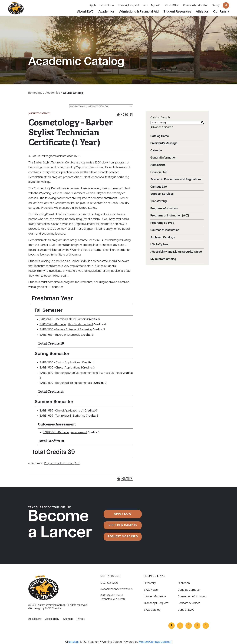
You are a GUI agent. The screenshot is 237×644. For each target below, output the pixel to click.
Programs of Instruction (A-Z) (62, 156)
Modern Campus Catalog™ (155, 642)
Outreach (184, 583)
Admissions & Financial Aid (139, 12)
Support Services (162, 194)
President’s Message (164, 143)
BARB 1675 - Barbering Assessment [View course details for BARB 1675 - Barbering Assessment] (65, 433)
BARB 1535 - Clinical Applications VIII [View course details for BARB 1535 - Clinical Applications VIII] (62, 411)
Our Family (221, 12)
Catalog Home (160, 136)
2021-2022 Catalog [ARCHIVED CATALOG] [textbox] (89, 106)
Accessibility (52, 619)
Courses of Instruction (165, 230)
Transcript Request (128, 5)
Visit (145, 5)
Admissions (158, 165)
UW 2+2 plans (159, 245)
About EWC (85, 12)
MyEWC (156, 5)
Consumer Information (192, 596)
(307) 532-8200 (109, 583)
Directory (150, 583)
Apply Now (123, 514)
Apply (93, 5)
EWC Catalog (152, 610)
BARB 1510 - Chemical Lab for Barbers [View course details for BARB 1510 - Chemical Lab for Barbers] (63, 319)
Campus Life (159, 187)
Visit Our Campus (123, 525)
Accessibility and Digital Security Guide (176, 252)
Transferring (159, 201)
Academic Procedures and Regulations (176, 180)
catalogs (74, 642)
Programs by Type (162, 223)
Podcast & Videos (189, 603)
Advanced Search (162, 127)
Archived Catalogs (163, 237)
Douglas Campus (189, 590)
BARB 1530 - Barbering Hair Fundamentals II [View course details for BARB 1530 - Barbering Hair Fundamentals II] (66, 383)
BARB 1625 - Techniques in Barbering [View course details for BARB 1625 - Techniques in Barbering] (62, 416)
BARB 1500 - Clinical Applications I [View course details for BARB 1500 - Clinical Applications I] (60, 363)
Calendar (156, 151)
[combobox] (101, 106)
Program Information (164, 208)
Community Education (196, 5)
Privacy (81, 619)
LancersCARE (172, 5)
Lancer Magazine (155, 596)
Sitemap (68, 619)
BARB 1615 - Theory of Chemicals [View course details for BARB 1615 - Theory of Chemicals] (60, 335)
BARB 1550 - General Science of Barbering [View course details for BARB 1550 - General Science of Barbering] (66, 330)
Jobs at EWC (186, 610)
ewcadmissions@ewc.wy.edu (117, 589)
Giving (215, 5)
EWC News (151, 590)
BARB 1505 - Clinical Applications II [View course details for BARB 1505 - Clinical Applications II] (61, 368)
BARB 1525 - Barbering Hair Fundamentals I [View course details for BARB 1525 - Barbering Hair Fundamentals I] (66, 324)
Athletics (202, 12)
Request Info (107, 5)
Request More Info (123, 537)
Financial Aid (159, 172)
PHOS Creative (53, 609)
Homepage (35, 93)
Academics (106, 12)
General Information (163, 158)
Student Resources (177, 12)
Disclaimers (35, 619)
